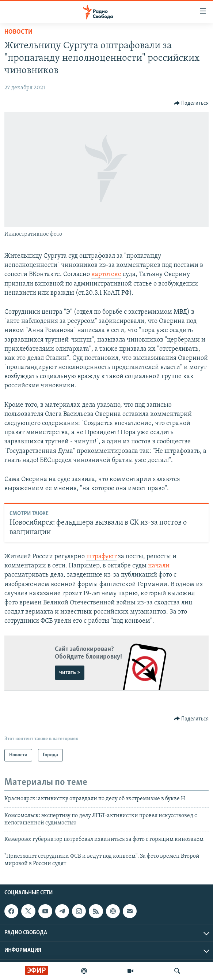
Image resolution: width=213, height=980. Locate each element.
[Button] (191, 103)
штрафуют (101, 557)
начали (159, 566)
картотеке (106, 274)
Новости (18, 32)
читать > (70, 672)
